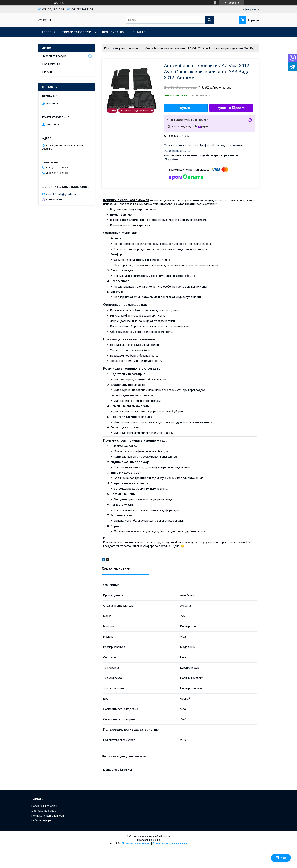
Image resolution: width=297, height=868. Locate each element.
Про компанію (113, 32)
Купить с (231, 108)
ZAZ (148, 48)
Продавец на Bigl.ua (149, 840)
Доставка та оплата (44, 811)
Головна (49, 32)
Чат (281, 858)
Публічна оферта (42, 821)
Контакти (138, 32)
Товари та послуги (77, 32)
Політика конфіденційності (48, 816)
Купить (186, 108)
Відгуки (47, 72)
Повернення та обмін (44, 806)
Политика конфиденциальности (170, 843)
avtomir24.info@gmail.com (61, 194)
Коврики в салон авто (128, 48)
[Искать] (210, 20)
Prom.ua (166, 836)
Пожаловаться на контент (136, 843)
